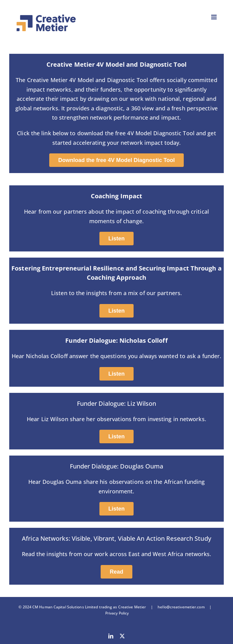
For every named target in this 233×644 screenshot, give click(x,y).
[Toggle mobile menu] (214, 17)
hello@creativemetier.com (181, 607)
